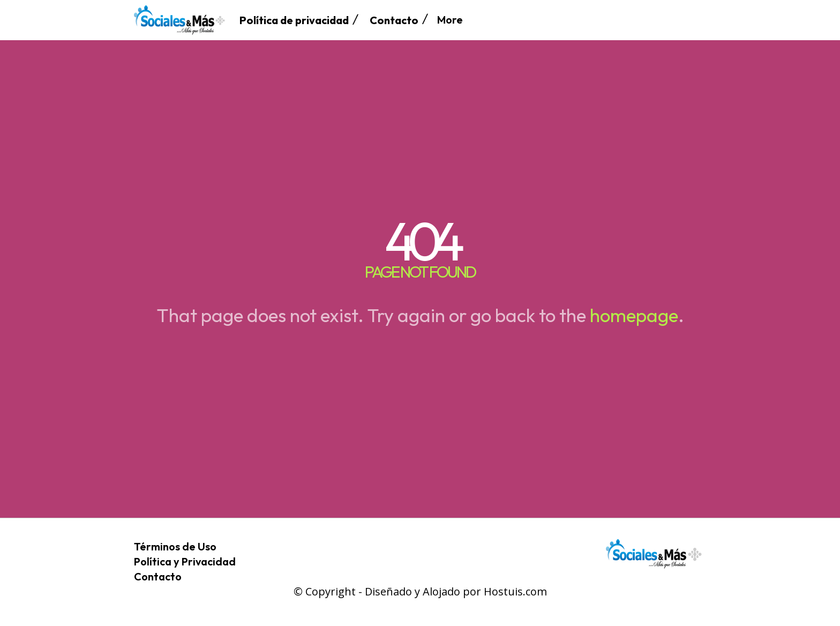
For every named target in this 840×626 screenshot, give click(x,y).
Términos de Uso (175, 546)
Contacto (158, 576)
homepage (634, 315)
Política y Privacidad (185, 561)
